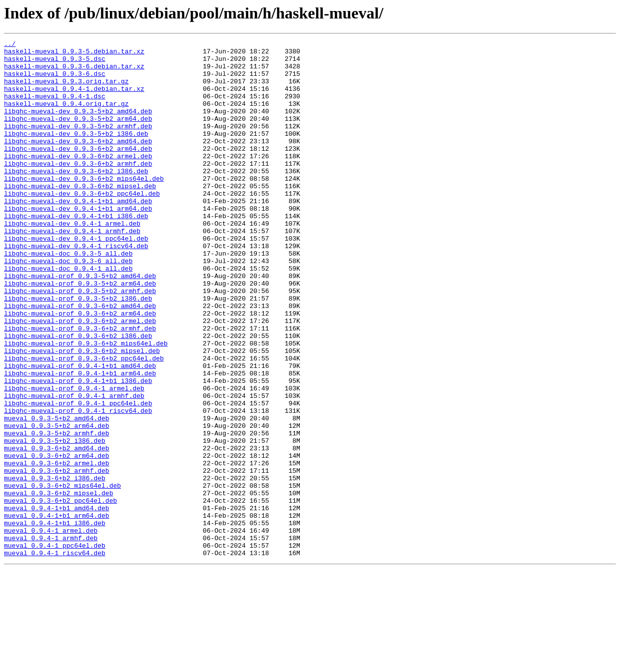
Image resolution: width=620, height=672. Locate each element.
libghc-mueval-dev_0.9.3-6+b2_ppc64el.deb (82, 225)
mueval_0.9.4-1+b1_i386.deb (55, 620)
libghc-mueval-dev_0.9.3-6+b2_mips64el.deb (84, 207)
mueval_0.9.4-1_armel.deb (51, 629)
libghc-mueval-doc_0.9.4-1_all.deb (68, 315)
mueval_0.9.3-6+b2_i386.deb (55, 566)
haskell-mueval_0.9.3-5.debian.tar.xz (74, 54)
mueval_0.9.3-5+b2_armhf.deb (57, 512)
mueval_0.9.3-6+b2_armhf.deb (57, 557)
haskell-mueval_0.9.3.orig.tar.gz (66, 90)
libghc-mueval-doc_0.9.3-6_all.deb (68, 306)
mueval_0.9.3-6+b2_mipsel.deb (58, 584)
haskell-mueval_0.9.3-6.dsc (55, 81)
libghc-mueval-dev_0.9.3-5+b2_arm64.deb (78, 135)
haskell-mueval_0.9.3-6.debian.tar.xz (74, 72)
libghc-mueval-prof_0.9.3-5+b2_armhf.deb (80, 341)
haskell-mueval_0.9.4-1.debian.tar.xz (74, 99)
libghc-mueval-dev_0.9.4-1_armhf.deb (72, 270)
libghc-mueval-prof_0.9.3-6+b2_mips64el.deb (86, 404)
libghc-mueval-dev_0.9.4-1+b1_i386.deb (76, 252)
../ (10, 45)
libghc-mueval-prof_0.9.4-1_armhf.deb (74, 467)
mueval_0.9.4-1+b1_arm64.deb (57, 611)
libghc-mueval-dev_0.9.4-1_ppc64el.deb (76, 279)
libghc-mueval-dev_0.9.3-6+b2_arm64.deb (78, 171)
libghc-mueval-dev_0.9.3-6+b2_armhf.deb (78, 189)
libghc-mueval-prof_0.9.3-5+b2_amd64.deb (80, 324)
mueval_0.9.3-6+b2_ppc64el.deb (60, 593)
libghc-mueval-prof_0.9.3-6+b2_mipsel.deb (82, 413)
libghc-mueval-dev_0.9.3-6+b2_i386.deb (76, 198)
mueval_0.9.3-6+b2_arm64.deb (57, 539)
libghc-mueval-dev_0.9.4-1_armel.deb (72, 261)
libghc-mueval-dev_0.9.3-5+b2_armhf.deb (78, 144)
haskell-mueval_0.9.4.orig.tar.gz (66, 117)
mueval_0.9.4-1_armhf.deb (51, 638)
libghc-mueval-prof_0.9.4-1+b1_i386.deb (78, 449)
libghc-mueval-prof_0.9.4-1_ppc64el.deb (78, 476)
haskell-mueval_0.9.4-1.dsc (55, 108)
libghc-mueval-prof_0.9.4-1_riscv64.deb (78, 485)
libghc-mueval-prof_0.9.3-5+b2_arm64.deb (80, 333)
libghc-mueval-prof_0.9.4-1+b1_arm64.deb (80, 440)
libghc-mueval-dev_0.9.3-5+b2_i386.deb (76, 153)
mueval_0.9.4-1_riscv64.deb (55, 656)
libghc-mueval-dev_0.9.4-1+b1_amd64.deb (78, 234)
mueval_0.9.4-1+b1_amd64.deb (57, 602)
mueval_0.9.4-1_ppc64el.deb (55, 647)
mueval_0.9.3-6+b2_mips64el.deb (62, 575)
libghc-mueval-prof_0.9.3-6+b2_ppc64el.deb (84, 422)
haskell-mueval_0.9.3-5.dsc (55, 63)
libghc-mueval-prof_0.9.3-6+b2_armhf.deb (80, 386)
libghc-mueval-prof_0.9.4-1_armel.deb (74, 458)
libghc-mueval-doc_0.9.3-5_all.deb (68, 297)
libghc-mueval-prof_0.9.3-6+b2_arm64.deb (80, 368)
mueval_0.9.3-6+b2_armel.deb (57, 548)
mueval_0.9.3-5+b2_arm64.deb (57, 503)
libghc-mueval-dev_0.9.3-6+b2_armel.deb (78, 180)
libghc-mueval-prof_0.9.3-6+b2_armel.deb (80, 377)
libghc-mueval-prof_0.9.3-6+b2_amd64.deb (80, 359)
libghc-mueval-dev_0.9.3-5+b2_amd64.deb (78, 126)
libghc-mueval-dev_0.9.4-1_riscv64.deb (76, 288)
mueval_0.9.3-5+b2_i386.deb (55, 521)
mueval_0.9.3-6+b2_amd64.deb (57, 530)
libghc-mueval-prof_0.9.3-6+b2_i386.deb (78, 395)
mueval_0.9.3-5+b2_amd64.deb (57, 494)
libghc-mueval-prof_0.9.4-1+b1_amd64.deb (80, 431)
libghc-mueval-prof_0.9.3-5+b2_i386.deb (78, 350)
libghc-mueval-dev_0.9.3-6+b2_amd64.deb (78, 162)
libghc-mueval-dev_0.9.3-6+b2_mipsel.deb (80, 216)
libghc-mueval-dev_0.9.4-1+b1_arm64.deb (78, 243)
